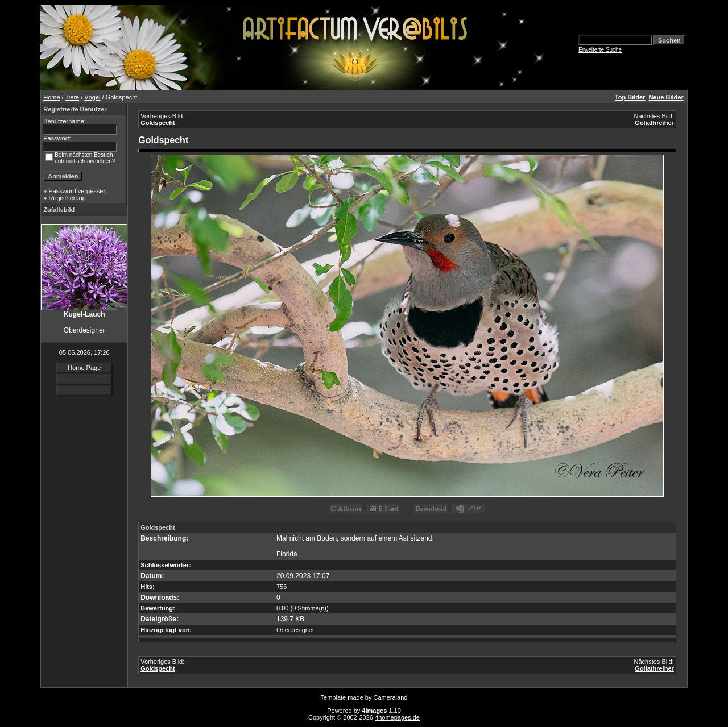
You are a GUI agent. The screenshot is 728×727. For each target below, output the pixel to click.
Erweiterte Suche (600, 50)
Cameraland (391, 697)
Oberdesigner (295, 630)
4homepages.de (397, 717)
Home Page (84, 368)
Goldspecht (158, 123)
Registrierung (67, 198)
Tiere (73, 97)
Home (51, 97)
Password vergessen (77, 191)
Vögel (92, 97)
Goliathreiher (654, 123)
